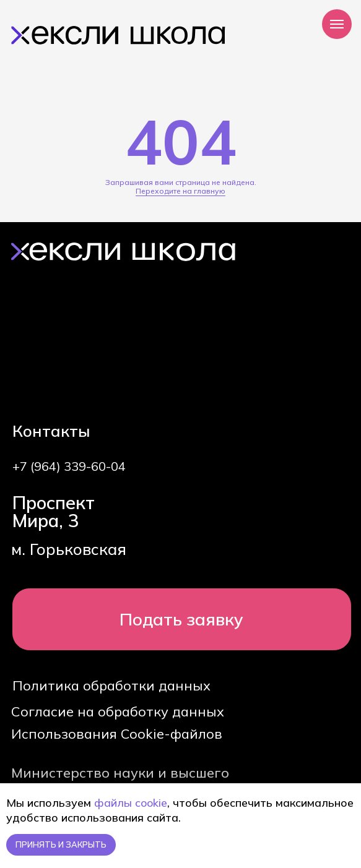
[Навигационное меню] (337, 24)
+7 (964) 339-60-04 (69, 466)
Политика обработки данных (111, 685)
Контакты (51, 431)
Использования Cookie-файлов (117, 733)
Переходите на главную (180, 191)
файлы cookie (131, 803)
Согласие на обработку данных (118, 711)
